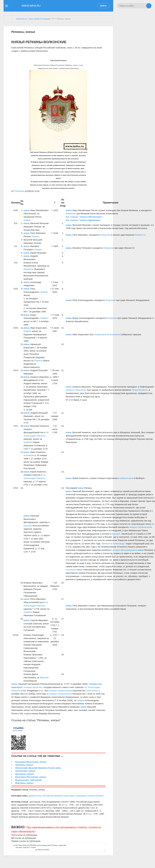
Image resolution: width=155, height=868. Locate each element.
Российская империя (52, 796)
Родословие (69, 796)
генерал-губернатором (140, 527)
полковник (29, 455)
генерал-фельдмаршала (125, 550)
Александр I (119, 544)
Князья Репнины (96, 796)
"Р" (53, 19)
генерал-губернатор (76, 390)
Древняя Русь (35, 796)
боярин (27, 220)
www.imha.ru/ (22, 19)
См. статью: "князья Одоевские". (84, 220)
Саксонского (92, 691)
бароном (44, 677)
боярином (71, 213)
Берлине (116, 534)
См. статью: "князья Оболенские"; (84, 217)
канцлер (28, 526)
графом (81, 700)
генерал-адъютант (33, 687)
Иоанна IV (140, 235)
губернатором (126, 478)
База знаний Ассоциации (40, 19)
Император (107, 544)
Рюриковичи (81, 796)
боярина (38, 360)
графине (28, 442)
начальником (113, 334)
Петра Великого (140, 390)
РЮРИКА (20, 191)
